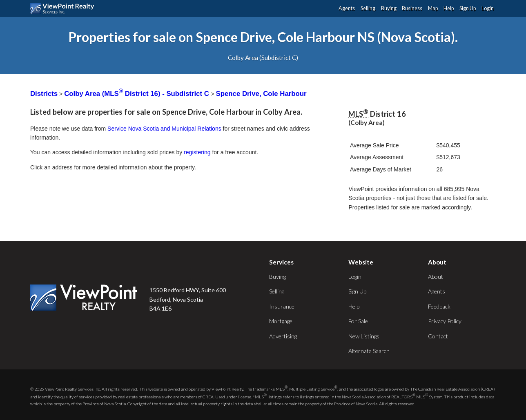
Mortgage (281, 321)
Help (449, 8)
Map (433, 8)
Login (488, 8)
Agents (347, 8)
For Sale (358, 321)
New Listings (364, 336)
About (436, 277)
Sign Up (468, 8)
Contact (438, 336)
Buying (389, 8)
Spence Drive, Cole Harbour (261, 94)
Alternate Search (369, 351)
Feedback (439, 306)
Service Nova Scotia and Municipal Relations (164, 129)
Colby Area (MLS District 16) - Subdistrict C (137, 94)
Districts (44, 94)
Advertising (283, 336)
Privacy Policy (445, 321)
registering (197, 152)
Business (412, 8)
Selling (368, 8)
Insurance (282, 306)
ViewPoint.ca (64, 9)
